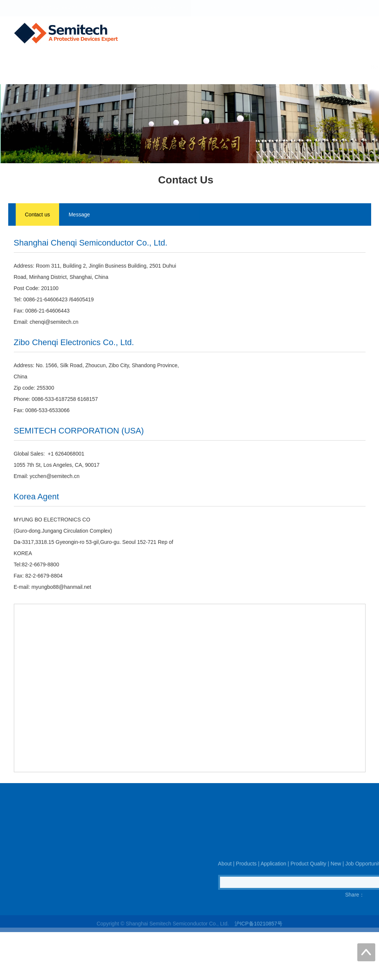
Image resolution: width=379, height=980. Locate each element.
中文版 (337, 8)
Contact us (38, 215)
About (116, 67)
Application (187, 67)
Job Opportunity (309, 67)
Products (148, 67)
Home (87, 67)
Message (79, 215)
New (270, 67)
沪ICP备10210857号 (259, 929)
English (357, 8)
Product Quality (232, 67)
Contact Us (355, 67)
